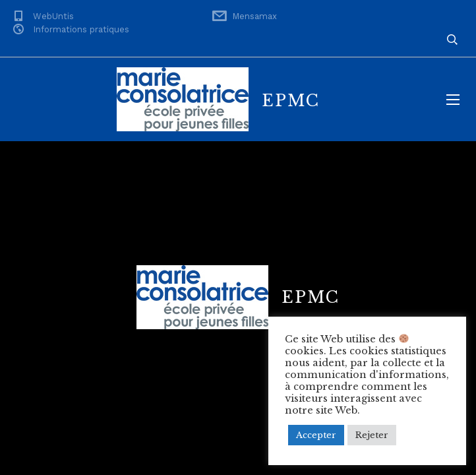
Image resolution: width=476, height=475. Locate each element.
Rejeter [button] (372, 435)
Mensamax (254, 16)
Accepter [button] (316, 435)
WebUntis (53, 16)
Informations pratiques (81, 29)
